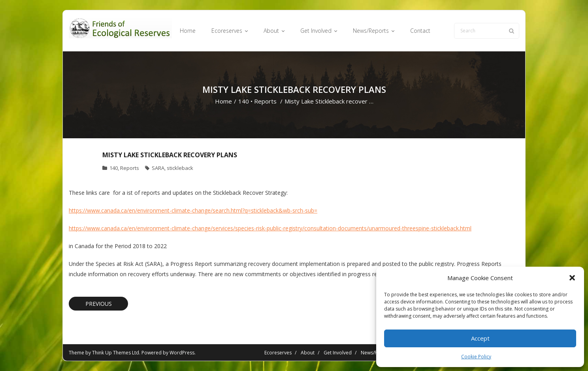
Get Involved (338, 353)
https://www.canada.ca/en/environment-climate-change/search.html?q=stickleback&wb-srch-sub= (193, 210)
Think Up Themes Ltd (116, 353)
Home (223, 101)
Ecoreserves (278, 353)
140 (244, 101)
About (308, 353)
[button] (572, 278)
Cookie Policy (476, 357)
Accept (480, 338)
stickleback (180, 168)
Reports (265, 101)
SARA (158, 168)
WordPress (182, 353)
